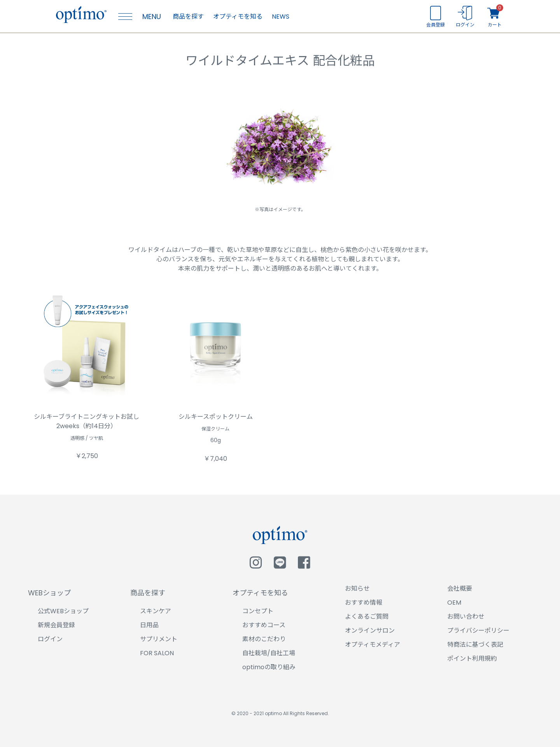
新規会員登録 (56, 625)
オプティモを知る (238, 17)
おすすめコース (264, 625)
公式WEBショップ (63, 611)
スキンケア (156, 611)
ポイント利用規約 (472, 659)
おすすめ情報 (364, 603)
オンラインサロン (370, 631)
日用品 (149, 625)
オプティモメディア (373, 645)
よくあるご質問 (367, 617)
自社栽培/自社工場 (269, 653)
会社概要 (460, 589)
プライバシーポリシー (478, 631)
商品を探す (188, 17)
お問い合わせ (466, 617)
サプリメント (159, 639)
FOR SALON (157, 653)
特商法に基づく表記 (475, 645)
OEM (454, 603)
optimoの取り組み (269, 667)
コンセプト (258, 611)
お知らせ (357, 589)
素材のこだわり (264, 639)
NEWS (281, 17)
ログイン (50, 639)
